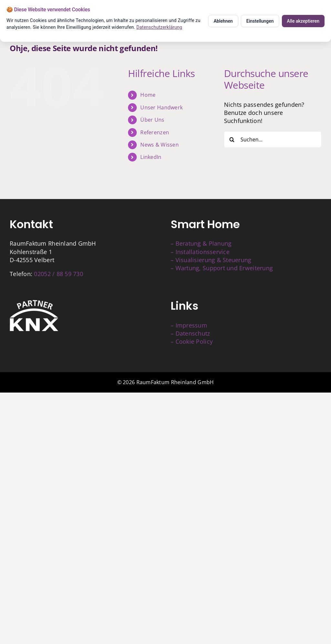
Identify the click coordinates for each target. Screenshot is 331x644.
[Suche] (232, 139)
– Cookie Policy (192, 341)
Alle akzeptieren (303, 21)
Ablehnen (223, 21)
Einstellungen (260, 21)
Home (148, 95)
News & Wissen (160, 145)
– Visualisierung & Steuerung (211, 260)
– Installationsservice (200, 252)
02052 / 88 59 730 (59, 274)
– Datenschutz (190, 333)
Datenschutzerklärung (159, 27)
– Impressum (189, 325)
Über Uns (152, 120)
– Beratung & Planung (201, 243)
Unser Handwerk (161, 107)
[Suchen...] (273, 139)
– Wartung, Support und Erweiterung (222, 268)
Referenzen (155, 132)
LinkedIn (151, 157)
